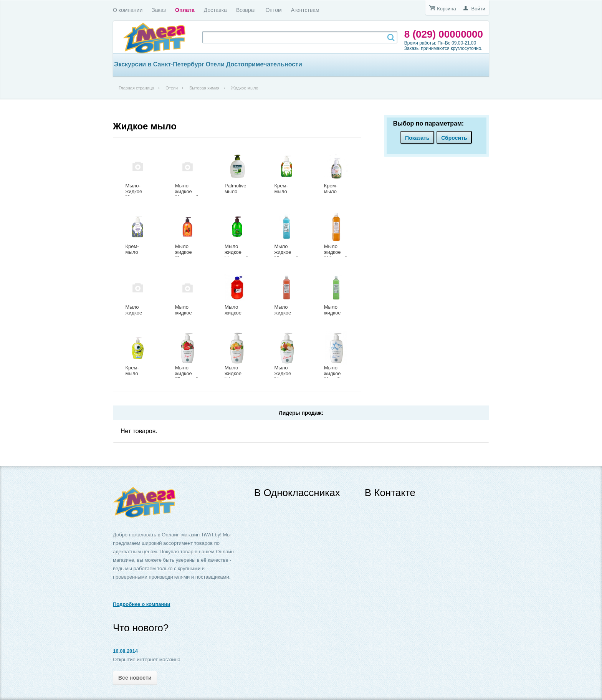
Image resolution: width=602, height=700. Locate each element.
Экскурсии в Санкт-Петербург (159, 64)
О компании (128, 10)
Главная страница (136, 88)
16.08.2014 (125, 651)
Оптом (273, 10)
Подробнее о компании (141, 604)
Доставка (215, 10)
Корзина (447, 9)
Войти (478, 9)
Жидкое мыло (145, 126)
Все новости (135, 678)
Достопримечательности (264, 64)
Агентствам (305, 10)
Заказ (159, 10)
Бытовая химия (204, 88)
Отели (215, 64)
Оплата (185, 10)
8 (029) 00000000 (444, 34)
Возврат (246, 10)
